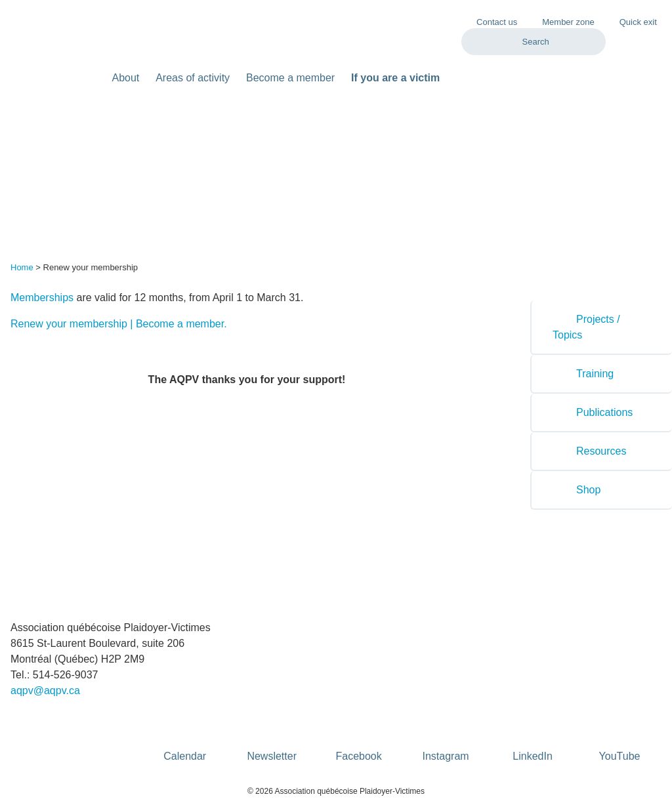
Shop (577, 490)
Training (583, 374)
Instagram (446, 735)
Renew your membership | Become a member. (119, 324)
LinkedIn (533, 735)
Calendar (185, 735)
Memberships (42, 298)
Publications (593, 412)
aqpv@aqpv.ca (45, 691)
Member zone (561, 21)
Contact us (497, 22)
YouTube (620, 735)
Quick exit (632, 21)
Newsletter (272, 735)
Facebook (359, 735)
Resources (589, 451)
